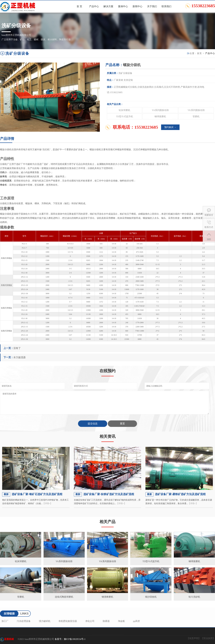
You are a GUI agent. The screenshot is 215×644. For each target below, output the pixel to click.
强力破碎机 (45, 621)
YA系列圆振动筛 (160, 110)
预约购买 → (170, 127)
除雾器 (106, 621)
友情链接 (9, 614)
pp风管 (136, 621)
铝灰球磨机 (124, 110)
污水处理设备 (24, 621)
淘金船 (121, 621)
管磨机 (196, 116)
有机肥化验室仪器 (68, 621)
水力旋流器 (20, 357)
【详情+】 (47, 503)
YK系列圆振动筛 (196, 110)
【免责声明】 (194, 638)
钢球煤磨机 (160, 116)
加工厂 (5, 621)
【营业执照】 (208, 638)
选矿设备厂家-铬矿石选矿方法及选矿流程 (37, 494)
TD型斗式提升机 (125, 116)
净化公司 (90, 621)
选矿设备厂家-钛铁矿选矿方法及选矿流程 (109, 494)
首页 (199, 53)
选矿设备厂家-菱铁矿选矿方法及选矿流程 (180, 494)
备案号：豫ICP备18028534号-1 (70, 639)
